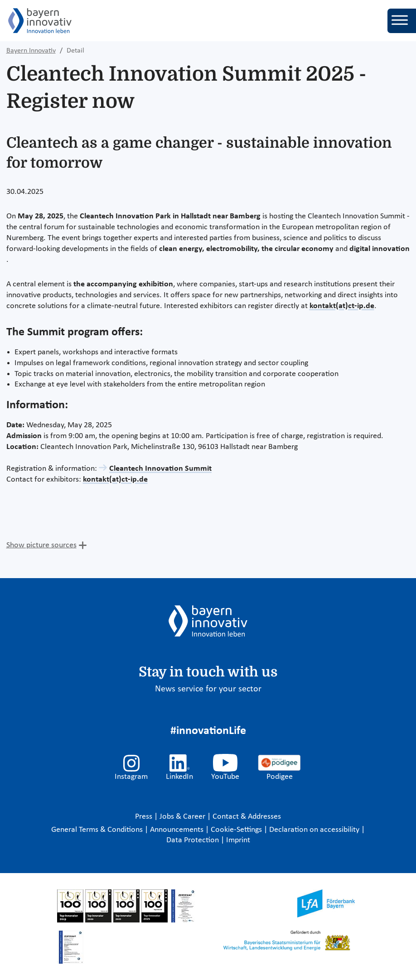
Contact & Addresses (247, 817)
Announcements (178, 830)
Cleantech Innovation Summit (160, 469)
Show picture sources (41, 545)
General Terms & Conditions (98, 830)
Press (145, 817)
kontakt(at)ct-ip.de (342, 306)
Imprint (238, 840)
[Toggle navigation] (402, 21)
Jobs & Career (183, 817)
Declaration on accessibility (315, 830)
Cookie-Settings (236, 830)
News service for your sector (208, 689)
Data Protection (193, 840)
